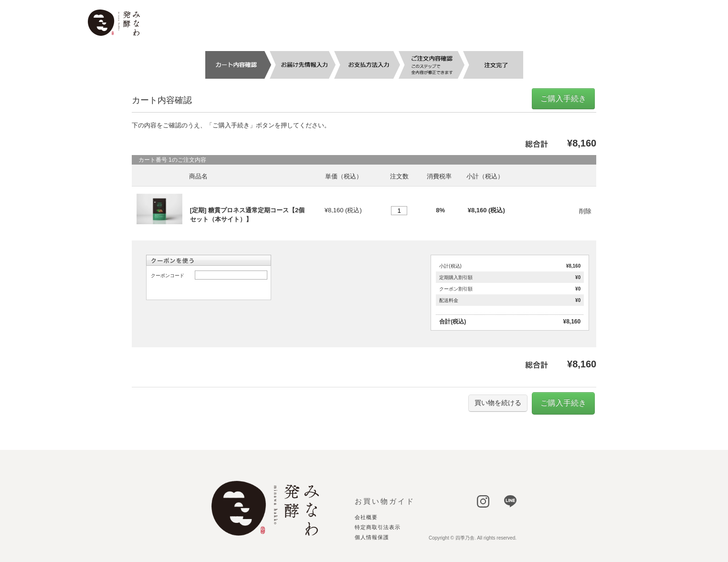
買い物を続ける (498, 403)
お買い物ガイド (385, 501)
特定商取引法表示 (378, 527)
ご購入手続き (563, 99)
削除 (585, 211)
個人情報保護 (372, 537)
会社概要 (366, 517)
